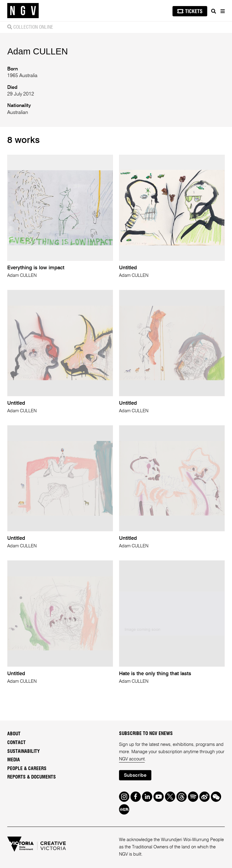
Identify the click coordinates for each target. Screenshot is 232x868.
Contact (16, 743)
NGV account (132, 759)
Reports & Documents (32, 777)
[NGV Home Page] (23, 11)
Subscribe (135, 776)
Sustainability (24, 751)
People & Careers (27, 769)
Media (14, 760)
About (14, 734)
